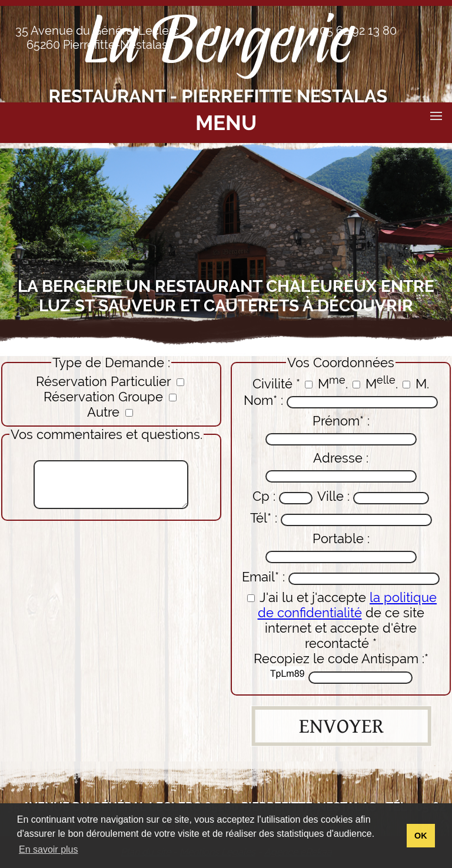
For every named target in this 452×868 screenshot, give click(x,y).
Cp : (282, 496)
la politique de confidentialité (348, 605)
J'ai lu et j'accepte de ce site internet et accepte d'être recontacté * (342, 620)
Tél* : (341, 518)
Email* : (341, 577)
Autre (110, 412)
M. (326, 384)
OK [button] (421, 836)
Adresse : (341, 466)
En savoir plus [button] (49, 849)
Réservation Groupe (110, 397)
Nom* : (341, 400)
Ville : (373, 496)
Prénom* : (341, 429)
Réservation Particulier (110, 381)
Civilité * (276, 384)
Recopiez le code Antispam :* (341, 667)
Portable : (341, 547)
